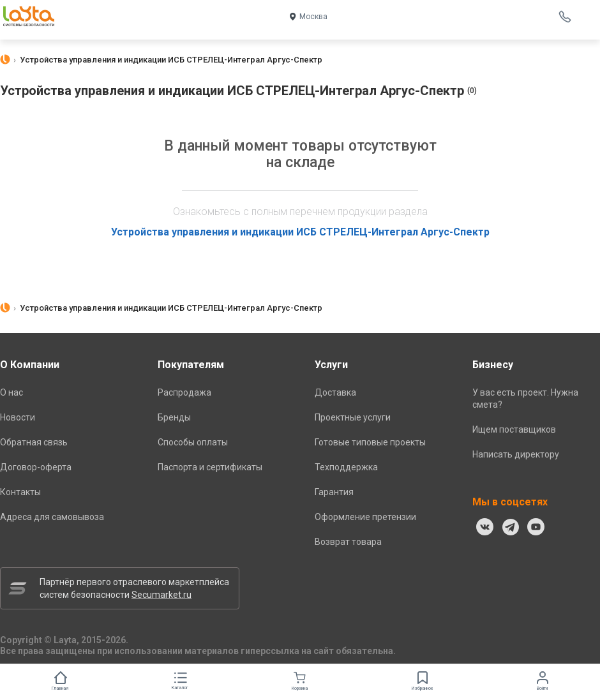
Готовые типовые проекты (370, 442)
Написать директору (516, 454)
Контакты (20, 492)
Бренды (174, 417)
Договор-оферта (36, 467)
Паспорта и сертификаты (210, 467)
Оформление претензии (365, 517)
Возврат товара (348, 542)
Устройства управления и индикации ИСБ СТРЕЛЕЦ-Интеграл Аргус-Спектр (300, 232)
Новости (18, 417)
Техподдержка (346, 467)
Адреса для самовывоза (52, 517)
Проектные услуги (353, 417)
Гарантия (334, 492)
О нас (11, 392)
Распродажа (184, 392)
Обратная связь (34, 442)
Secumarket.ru (161, 595)
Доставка (335, 392)
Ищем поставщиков (514, 429)
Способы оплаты (193, 442)
